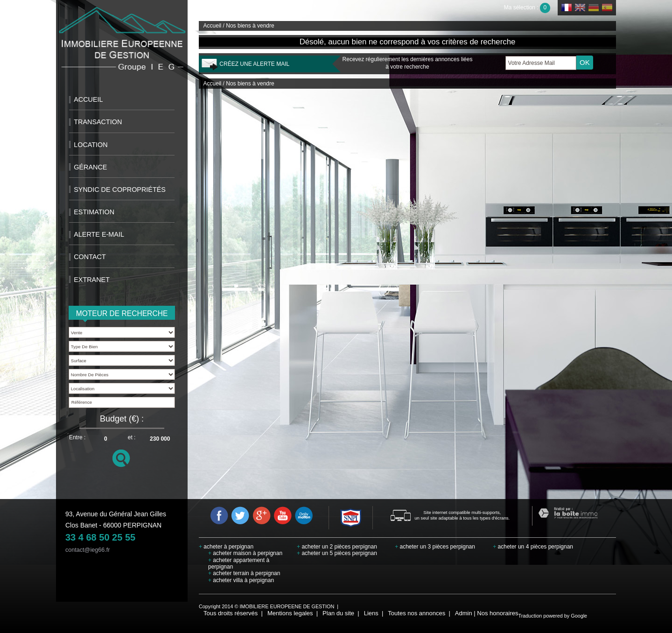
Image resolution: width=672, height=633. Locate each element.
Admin (464, 613)
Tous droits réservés (231, 613)
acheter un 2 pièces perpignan (337, 547)
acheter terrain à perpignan (244, 573)
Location (91, 145)
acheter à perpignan (226, 547)
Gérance (90, 167)
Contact (90, 257)
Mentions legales (290, 613)
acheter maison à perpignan (245, 553)
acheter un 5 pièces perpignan (337, 553)
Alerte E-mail (99, 234)
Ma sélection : (527, 7)
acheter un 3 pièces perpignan (435, 547)
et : (132, 437)
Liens (371, 613)
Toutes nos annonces (416, 613)
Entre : (77, 437)
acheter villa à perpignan (241, 580)
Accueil (88, 99)
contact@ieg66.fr (87, 550)
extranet (92, 280)
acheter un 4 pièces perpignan (533, 547)
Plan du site (338, 613)
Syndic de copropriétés (120, 190)
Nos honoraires (497, 613)
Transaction (98, 122)
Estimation (94, 212)
